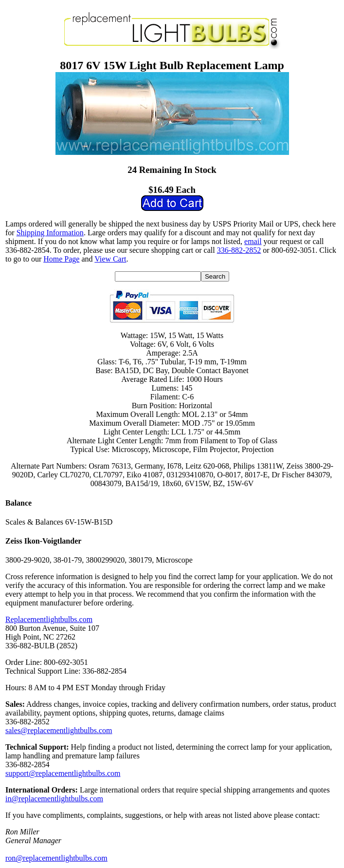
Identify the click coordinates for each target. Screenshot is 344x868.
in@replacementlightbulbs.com (54, 799)
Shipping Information (50, 233)
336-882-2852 (239, 250)
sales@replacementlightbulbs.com (59, 730)
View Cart (110, 259)
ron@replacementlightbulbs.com (56, 858)
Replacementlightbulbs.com (49, 619)
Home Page (61, 259)
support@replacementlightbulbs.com (63, 773)
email (253, 241)
